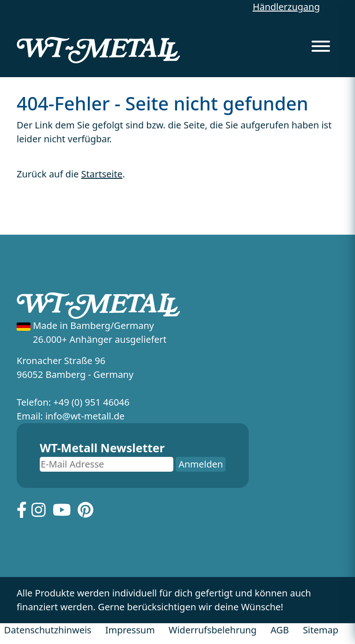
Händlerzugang (286, 7)
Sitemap (321, 630)
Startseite (102, 174)
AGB (280, 630)
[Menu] (321, 43)
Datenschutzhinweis (48, 630)
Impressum (130, 630)
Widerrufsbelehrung (213, 630)
